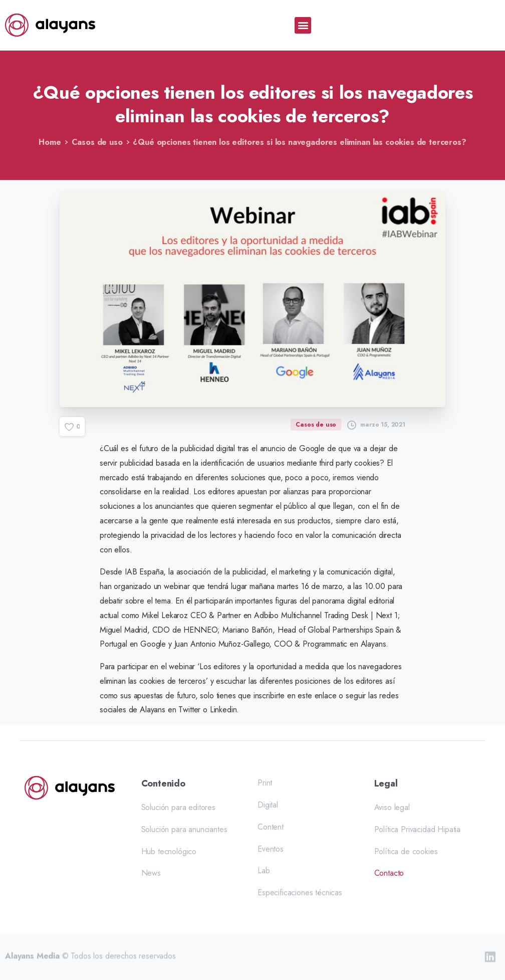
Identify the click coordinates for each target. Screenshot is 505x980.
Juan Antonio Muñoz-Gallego (222, 644)
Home (50, 142)
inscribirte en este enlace (295, 696)
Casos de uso (97, 142)
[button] (303, 25)
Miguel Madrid (123, 630)
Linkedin (223, 710)
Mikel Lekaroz (165, 615)
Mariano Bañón (247, 630)
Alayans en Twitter (170, 710)
